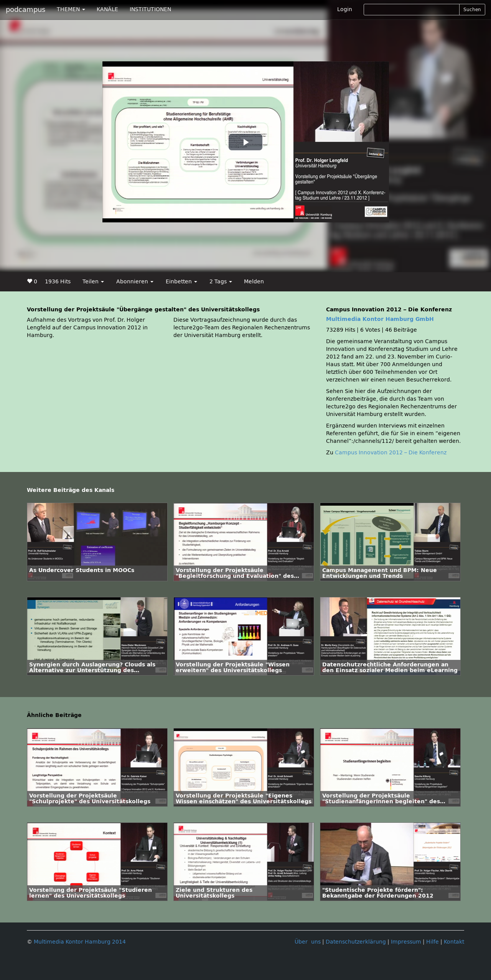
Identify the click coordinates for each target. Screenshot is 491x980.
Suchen (472, 10)
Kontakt (454, 942)
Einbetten (181, 282)
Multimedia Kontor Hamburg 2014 (80, 942)
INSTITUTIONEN (150, 9)
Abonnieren (135, 282)
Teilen (93, 282)
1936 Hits (58, 282)
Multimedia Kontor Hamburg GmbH (380, 319)
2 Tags (221, 282)
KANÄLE (107, 9)
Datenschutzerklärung (356, 942)
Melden (254, 282)
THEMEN (71, 9)
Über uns (308, 942)
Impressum (406, 942)
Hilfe (433, 942)
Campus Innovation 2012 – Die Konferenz (391, 453)
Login (345, 9)
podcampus (26, 10)
